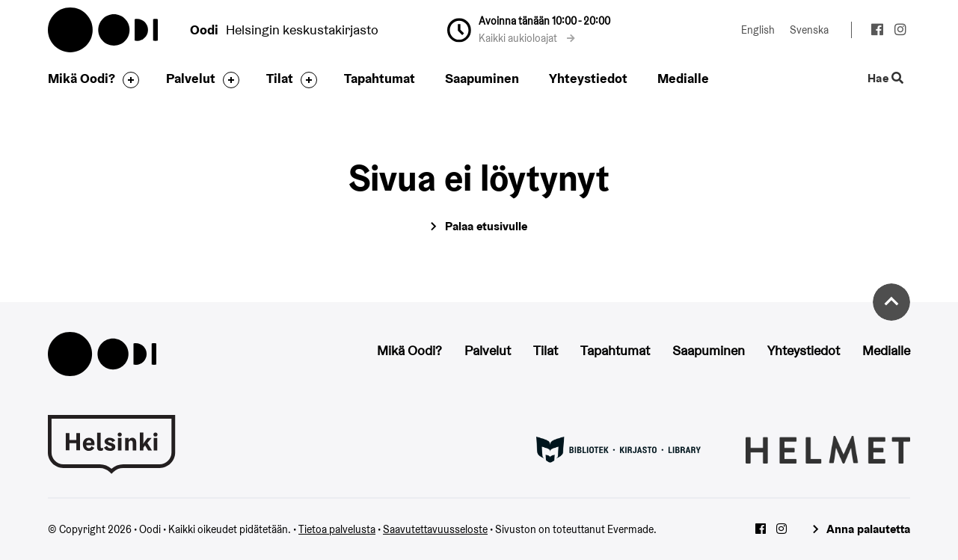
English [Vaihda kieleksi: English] (758, 30)
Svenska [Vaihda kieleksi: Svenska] (809, 30)
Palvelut (191, 78)
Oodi (104, 30)
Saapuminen (482, 78)
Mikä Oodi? (82, 78)
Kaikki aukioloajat (527, 38)
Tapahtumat (380, 78)
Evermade (630, 529)
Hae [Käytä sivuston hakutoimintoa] (886, 79)
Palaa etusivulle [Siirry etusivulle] (486, 226)
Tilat (280, 78)
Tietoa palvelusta (337, 529)
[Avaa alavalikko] (127, 80)
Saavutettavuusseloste (435, 529)
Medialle (683, 78)
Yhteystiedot (588, 78)
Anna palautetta (868, 529)
